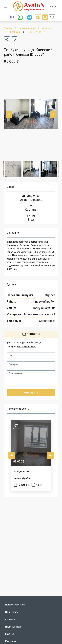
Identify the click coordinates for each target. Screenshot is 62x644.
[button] (31, 455)
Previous (9, 114)
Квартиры (47, 28)
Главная (8, 28)
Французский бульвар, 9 (29, 343)
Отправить (31, 393)
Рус (54, 7)
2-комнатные (34, 32)
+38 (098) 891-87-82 (26, 347)
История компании (15, 605)
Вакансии (10, 634)
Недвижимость (27, 28)
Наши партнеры (14, 627)
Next (53, 114)
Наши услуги (12, 612)
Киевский (15, 32)
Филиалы (10, 619)
